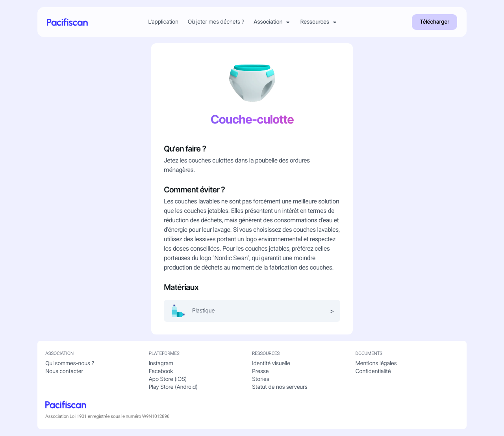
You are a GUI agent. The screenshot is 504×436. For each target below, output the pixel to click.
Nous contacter (64, 371)
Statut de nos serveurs (280, 387)
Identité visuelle (271, 363)
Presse (260, 371)
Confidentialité (373, 371)
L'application (163, 22)
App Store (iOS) (168, 379)
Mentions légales (376, 363)
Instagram (161, 363)
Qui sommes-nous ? (70, 363)
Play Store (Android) (173, 387)
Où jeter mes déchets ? (216, 22)
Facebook (161, 371)
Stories (260, 379)
